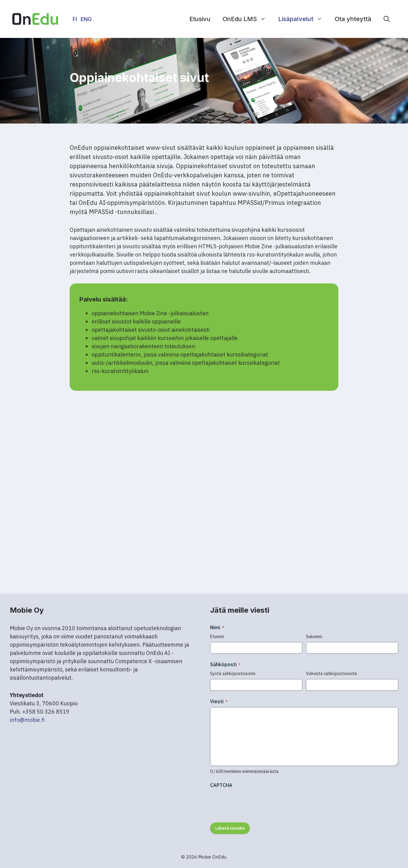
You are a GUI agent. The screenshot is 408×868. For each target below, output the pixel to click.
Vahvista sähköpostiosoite (331, 674)
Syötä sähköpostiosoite (233, 674)
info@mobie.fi (27, 720)
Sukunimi (314, 637)
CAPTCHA (221, 785)
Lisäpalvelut (303, 19)
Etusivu (200, 19)
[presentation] (257, 803)
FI (75, 19)
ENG (86, 19)
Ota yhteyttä (353, 19)
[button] (387, 19)
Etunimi (217, 637)
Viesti (219, 701)
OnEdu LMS (247, 19)
